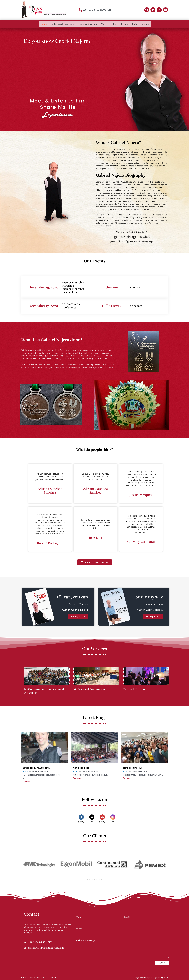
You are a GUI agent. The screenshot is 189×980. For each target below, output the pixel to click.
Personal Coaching (88, 24)
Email (128, 917)
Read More (27, 781)
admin (26, 771)
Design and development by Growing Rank (151, 978)
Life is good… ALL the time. (37, 768)
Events (124, 24)
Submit (162, 963)
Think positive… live (133, 768)
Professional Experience (63, 24)
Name (80, 917)
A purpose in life (82, 768)
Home (44, 24)
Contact (145, 24)
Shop (115, 24)
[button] (24, 864)
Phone (80, 929)
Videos (105, 24)
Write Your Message (86, 940)
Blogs (134, 24)
